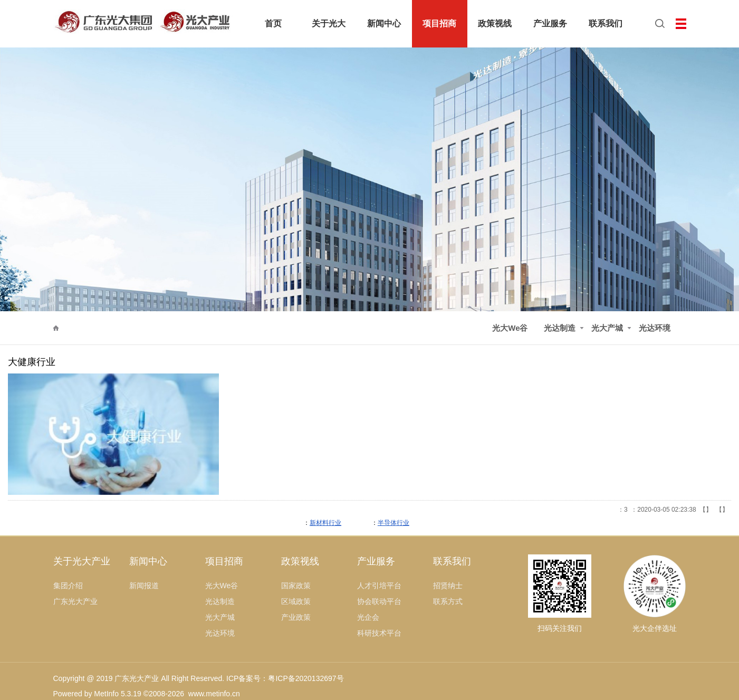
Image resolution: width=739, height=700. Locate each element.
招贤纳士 (448, 586)
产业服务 (376, 561)
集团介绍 (68, 586)
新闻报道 (144, 586)
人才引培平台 (379, 586)
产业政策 (296, 617)
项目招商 (71, 328)
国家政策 (296, 586)
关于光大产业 (82, 561)
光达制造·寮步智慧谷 (175, 328)
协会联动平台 (379, 601)
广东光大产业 (75, 601)
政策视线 (300, 561)
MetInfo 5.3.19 (118, 694)
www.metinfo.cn (214, 694)
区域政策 (296, 601)
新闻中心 (148, 561)
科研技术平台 (379, 633)
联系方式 (448, 601)
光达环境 (655, 328)
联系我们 (452, 561)
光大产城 (607, 328)
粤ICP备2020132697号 (306, 678)
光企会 (368, 617)
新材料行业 (325, 523)
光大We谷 (510, 328)
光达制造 (112, 328)
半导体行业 (394, 523)
